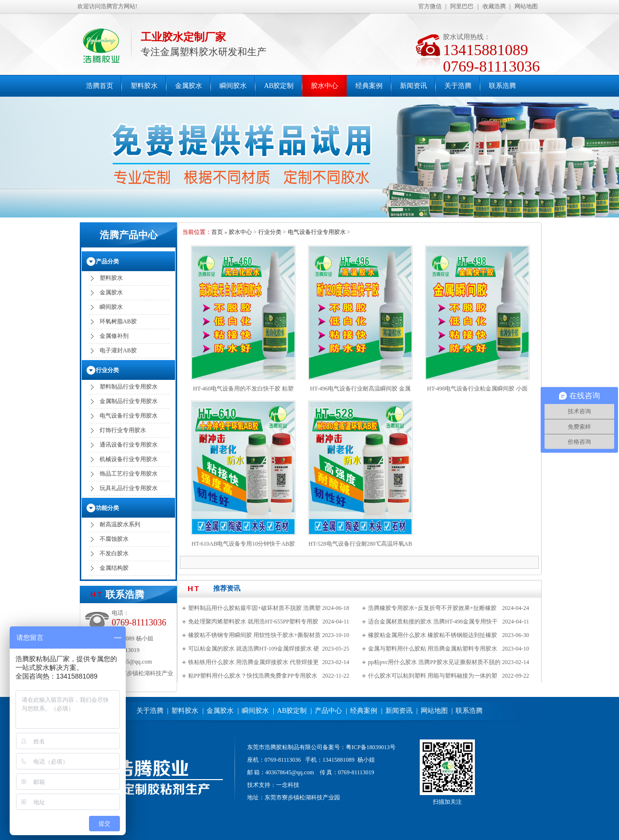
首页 (217, 232)
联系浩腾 (502, 86)
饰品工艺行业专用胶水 (129, 474)
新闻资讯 (413, 86)
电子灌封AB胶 (118, 350)
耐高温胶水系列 (120, 524)
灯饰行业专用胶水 (123, 430)
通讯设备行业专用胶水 (129, 445)
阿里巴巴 (462, 6)
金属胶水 (189, 86)
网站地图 (526, 6)
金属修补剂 (114, 336)
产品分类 (107, 261)
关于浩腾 (458, 86)
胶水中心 (324, 86)
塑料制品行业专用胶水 (129, 387)
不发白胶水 (114, 553)
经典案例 (369, 86)
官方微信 (430, 6)
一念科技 (288, 785)
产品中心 (328, 711)
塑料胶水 (144, 86)
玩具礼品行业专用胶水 (129, 488)
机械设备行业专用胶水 (129, 459)
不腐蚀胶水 (114, 539)
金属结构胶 (114, 568)
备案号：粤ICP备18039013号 (359, 747)
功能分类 (107, 508)
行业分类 (270, 232)
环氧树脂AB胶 (118, 321)
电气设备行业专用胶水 (317, 232)
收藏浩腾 (494, 6)
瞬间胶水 (233, 86)
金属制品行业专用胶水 (129, 401)
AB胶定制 (279, 86)
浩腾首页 (100, 86)
